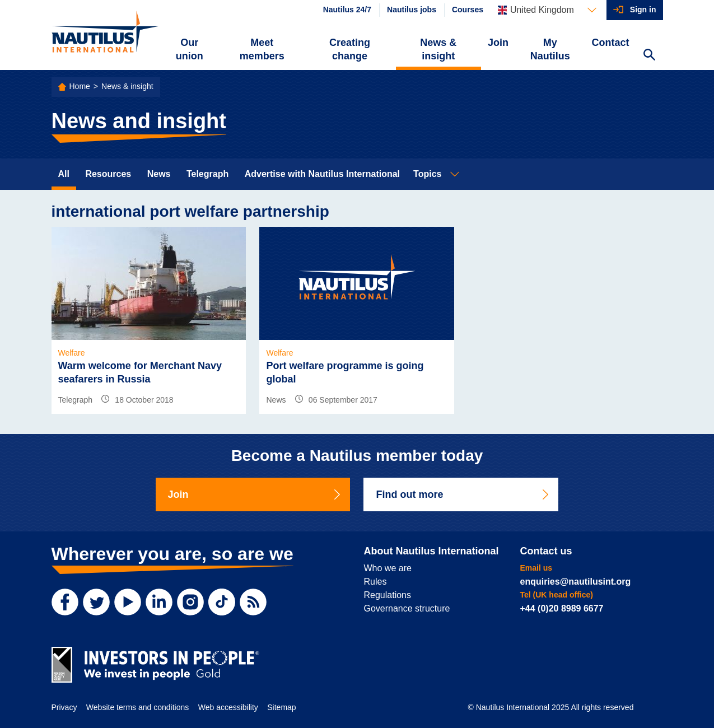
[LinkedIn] (159, 602)
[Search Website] (650, 56)
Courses (468, 10)
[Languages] (547, 10)
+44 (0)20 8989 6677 (562, 608)
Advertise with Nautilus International (322, 174)
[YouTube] (128, 602)
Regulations (388, 595)
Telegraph (207, 174)
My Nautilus (550, 49)
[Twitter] (96, 602)
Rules (375, 582)
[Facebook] (65, 602)
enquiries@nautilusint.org (576, 582)
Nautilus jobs (412, 10)
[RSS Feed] (253, 602)
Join (498, 43)
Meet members (262, 49)
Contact (611, 43)
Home (80, 86)
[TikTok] (222, 602)
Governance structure (407, 608)
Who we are (388, 568)
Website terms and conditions (137, 707)
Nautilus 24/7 (347, 10)
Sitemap (281, 707)
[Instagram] (190, 602)
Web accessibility (228, 707)
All (64, 174)
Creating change (350, 49)
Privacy (64, 707)
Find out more (463, 494)
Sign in (643, 10)
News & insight (438, 49)
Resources (108, 174)
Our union (190, 49)
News (159, 174)
